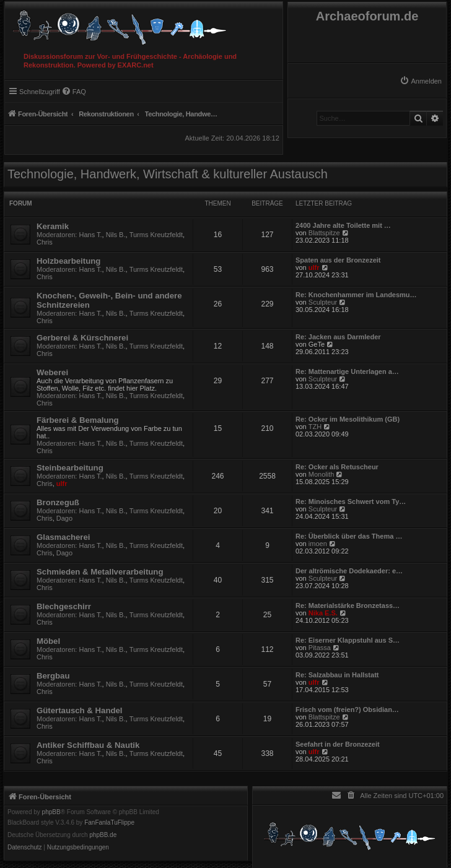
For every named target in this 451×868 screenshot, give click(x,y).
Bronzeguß (58, 502)
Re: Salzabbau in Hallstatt (337, 675)
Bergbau (53, 676)
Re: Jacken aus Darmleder (338, 337)
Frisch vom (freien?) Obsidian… (347, 710)
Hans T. (91, 235)
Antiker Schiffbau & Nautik (88, 745)
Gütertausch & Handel (80, 710)
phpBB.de (103, 835)
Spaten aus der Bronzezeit (338, 260)
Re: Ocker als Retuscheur (337, 467)
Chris (45, 242)
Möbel (48, 641)
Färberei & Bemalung (78, 420)
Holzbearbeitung (68, 261)
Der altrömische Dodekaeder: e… (349, 571)
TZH (315, 427)
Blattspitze (324, 233)
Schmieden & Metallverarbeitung (100, 572)
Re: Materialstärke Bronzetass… (348, 605)
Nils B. (116, 235)
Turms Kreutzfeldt (156, 235)
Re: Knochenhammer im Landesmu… (356, 295)
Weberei (52, 372)
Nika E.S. (323, 613)
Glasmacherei (63, 537)
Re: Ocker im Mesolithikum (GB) (348, 419)
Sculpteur (323, 302)
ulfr (314, 267)
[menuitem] (421, 81)
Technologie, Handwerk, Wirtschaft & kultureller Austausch (168, 174)
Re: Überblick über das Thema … (349, 536)
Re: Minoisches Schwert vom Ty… (351, 501)
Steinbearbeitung (70, 468)
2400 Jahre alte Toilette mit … (343, 225)
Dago (64, 518)
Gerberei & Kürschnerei (82, 338)
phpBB (51, 812)
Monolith (322, 474)
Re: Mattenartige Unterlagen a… (347, 371)
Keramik (53, 226)
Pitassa (320, 648)
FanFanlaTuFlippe (109, 823)
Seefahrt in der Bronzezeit (338, 744)
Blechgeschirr (64, 606)
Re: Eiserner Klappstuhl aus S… (348, 640)
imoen (318, 544)
